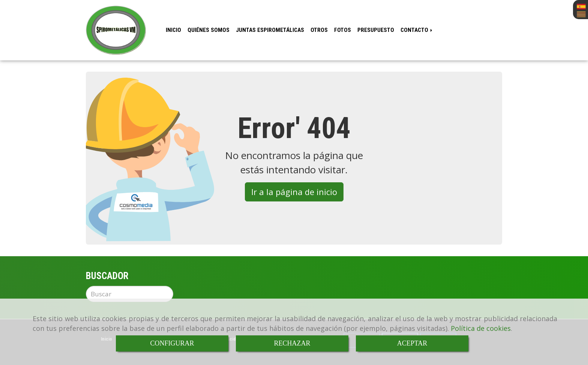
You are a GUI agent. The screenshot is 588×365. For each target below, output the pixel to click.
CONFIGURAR (172, 343)
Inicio (173, 30)
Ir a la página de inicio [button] (294, 192)
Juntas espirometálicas (270, 30)
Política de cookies (481, 328)
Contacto (417, 30)
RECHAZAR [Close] (292, 343)
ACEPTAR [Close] (412, 343)
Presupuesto (376, 30)
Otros (319, 30)
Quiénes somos (208, 30)
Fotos (343, 30)
